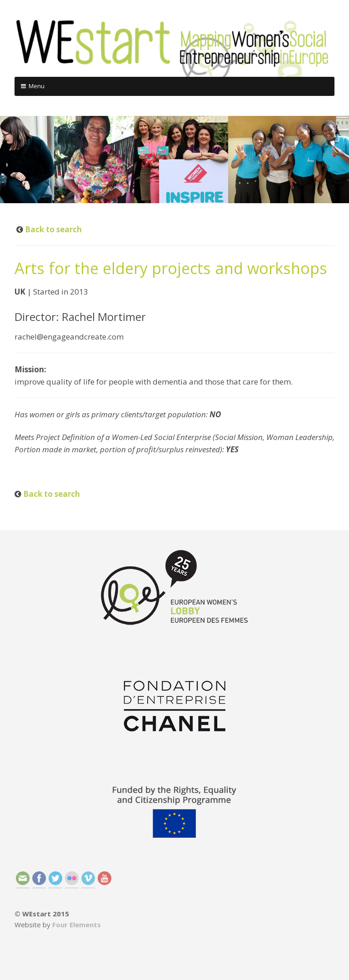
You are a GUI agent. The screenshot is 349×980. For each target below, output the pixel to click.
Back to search (52, 229)
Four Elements (77, 925)
